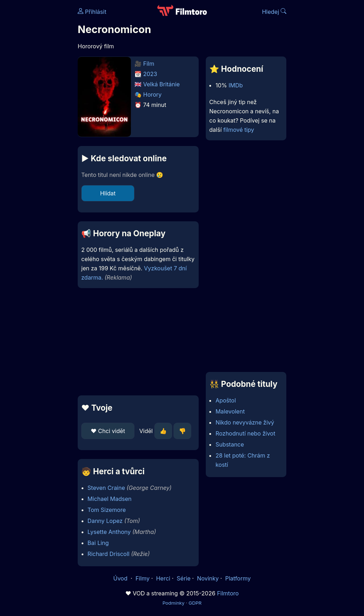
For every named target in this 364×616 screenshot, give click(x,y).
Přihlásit (92, 12)
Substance (230, 444)
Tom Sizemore (107, 510)
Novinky (208, 578)
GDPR (195, 603)
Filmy (143, 578)
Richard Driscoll (109, 554)
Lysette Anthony (109, 532)
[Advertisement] (136, 342)
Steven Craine (106, 488)
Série (184, 578)
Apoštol (225, 400)
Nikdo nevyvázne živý (245, 422)
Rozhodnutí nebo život (245, 433)
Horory (153, 94)
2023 (150, 74)
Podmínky (173, 603)
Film (149, 64)
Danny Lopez (105, 521)
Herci (163, 578)
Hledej (274, 12)
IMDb (236, 85)
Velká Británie (162, 84)
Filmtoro (228, 593)
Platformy (238, 578)
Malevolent (230, 411)
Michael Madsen (110, 499)
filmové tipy (239, 130)
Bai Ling (98, 543)
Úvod (121, 578)
